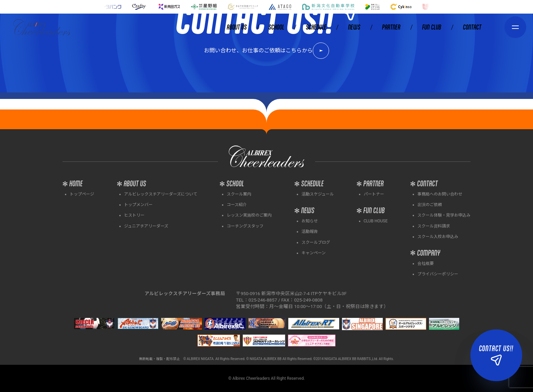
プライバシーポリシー (438, 274)
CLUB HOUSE (376, 221)
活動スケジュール (318, 194)
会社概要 (426, 263)
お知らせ (310, 221)
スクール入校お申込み (438, 237)
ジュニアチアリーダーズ (146, 226)
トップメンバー (138, 205)
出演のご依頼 (430, 205)
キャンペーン (314, 253)
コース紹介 (237, 205)
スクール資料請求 (434, 226)
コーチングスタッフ (245, 226)
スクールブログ (316, 242)
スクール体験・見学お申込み (444, 215)
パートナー (374, 194)
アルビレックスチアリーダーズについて (161, 194)
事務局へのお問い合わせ (440, 194)
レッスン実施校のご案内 (249, 215)
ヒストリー (134, 215)
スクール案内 (239, 194)
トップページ (82, 194)
